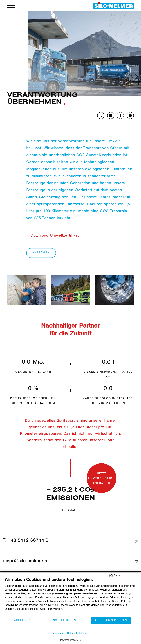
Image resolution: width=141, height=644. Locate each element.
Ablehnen (22, 621)
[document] (70, 597)
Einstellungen (63, 621)
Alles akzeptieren (111, 621)
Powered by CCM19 (71, 640)
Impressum (58, 634)
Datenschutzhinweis (78, 634)
